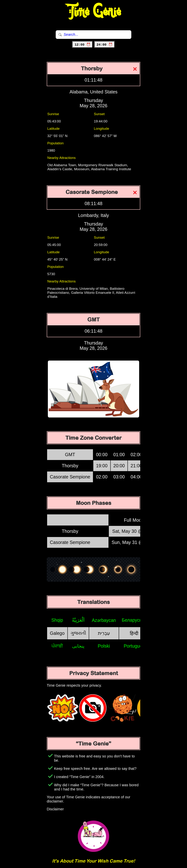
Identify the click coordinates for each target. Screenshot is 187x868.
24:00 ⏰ (105, 45)
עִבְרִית (104, 633)
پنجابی (78, 646)
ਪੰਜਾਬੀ (57, 646)
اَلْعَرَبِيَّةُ (78, 620)
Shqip (57, 620)
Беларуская (134, 620)
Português (134, 646)
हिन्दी (134, 633)
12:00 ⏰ (82, 45)
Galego (57, 633)
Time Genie (94, 12)
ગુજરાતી (78, 633)
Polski (104, 646)
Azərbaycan (104, 620)
